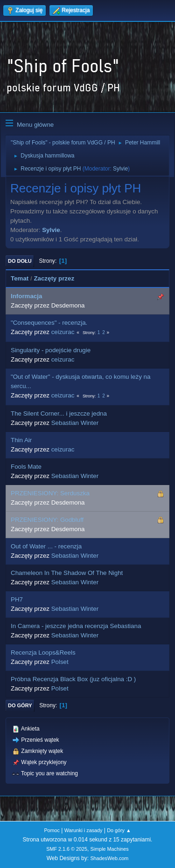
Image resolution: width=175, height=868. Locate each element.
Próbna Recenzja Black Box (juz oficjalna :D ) (73, 679)
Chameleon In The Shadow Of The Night (67, 573)
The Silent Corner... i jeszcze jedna (59, 413)
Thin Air (21, 440)
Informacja (26, 296)
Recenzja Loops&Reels (43, 653)
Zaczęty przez (54, 278)
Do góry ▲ (119, 830)
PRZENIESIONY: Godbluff (47, 520)
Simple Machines (110, 849)
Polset (60, 662)
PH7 (17, 599)
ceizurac (63, 332)
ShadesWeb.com (109, 858)
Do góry (20, 705)
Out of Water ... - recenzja (46, 546)
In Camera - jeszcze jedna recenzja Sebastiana (76, 626)
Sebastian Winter (75, 423)
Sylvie (120, 169)
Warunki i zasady (84, 830)
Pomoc (52, 830)
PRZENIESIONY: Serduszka (50, 493)
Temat (20, 278)
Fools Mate (26, 467)
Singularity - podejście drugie (51, 350)
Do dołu (20, 261)
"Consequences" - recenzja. (49, 323)
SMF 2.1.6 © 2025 (67, 849)
